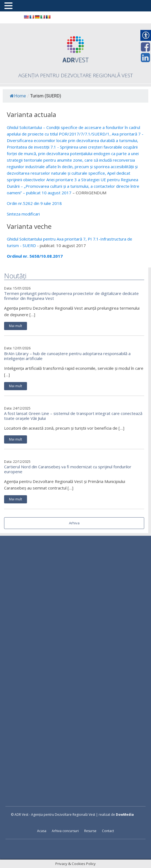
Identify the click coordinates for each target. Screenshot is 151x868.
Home (18, 96)
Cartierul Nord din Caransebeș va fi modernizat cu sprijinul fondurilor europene (68, 469)
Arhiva (74, 523)
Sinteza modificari (23, 214)
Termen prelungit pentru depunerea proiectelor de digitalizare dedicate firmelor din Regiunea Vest (71, 296)
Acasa (42, 831)
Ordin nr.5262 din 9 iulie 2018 (34, 203)
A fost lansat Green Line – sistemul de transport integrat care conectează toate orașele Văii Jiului (73, 416)
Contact (108, 831)
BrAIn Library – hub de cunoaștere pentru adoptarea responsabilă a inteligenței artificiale (67, 356)
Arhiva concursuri (65, 831)
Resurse (90, 831)
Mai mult (16, 326)
